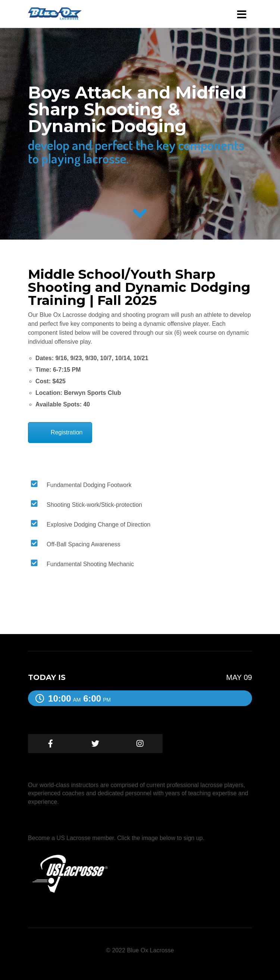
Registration (67, 432)
